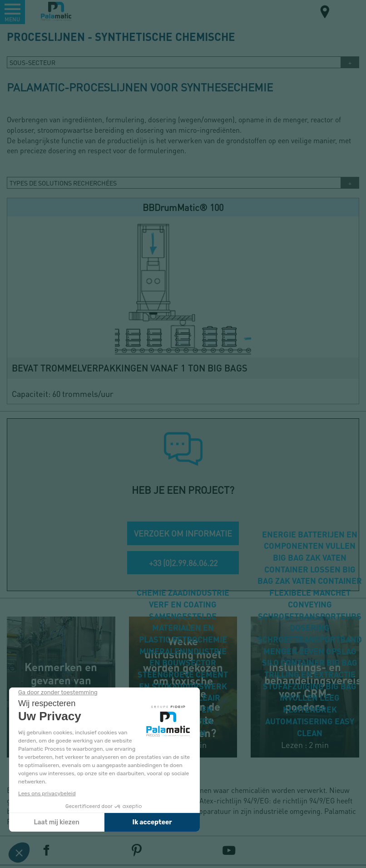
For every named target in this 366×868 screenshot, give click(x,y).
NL (347, 11)
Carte (325, 13)
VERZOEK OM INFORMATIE (183, 533)
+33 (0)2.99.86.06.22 (183, 563)
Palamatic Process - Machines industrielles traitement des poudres (56, 11)
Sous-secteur (32, 62)
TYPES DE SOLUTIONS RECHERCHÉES (63, 183)
